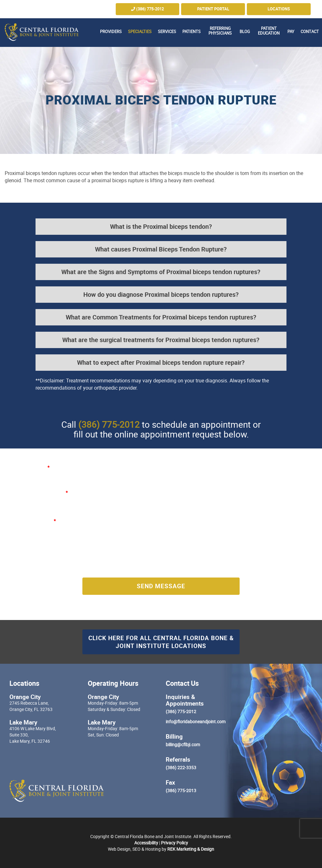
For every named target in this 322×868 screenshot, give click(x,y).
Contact (310, 32)
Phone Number (181, 492)
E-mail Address (52, 492)
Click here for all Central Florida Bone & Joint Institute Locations (161, 642)
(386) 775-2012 (147, 9)
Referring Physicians (220, 31)
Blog (245, 32)
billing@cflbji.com (183, 744)
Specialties (140, 32)
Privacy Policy (175, 843)
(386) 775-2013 (181, 790)
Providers (111, 32)
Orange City (25, 697)
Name (42, 467)
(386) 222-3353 (181, 767)
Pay (291, 32)
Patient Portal (213, 9)
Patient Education (269, 31)
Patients (192, 32)
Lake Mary (23, 722)
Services (167, 32)
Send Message (161, 586)
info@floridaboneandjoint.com (196, 721)
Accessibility (146, 843)
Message (46, 521)
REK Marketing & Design (191, 849)
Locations (279, 9)
